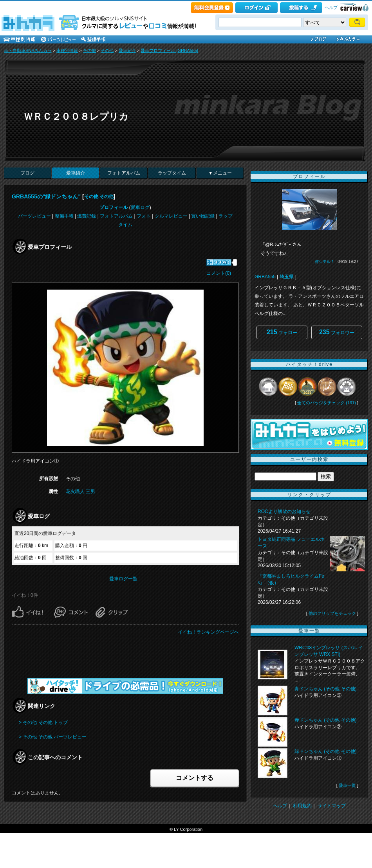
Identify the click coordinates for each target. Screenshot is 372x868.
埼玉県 (287, 277)
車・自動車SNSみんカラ (28, 50)
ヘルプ (331, 7)
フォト (144, 216)
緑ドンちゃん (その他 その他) (326, 751)
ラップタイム (172, 173)
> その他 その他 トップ (43, 722)
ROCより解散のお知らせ (284, 511)
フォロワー (337, 332)
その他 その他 (99, 196)
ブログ (27, 173)
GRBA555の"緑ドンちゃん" (46, 196)
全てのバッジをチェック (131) (327, 403)
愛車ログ (140, 207)
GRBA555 (265, 277)
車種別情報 (67, 50)
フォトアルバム (124, 173)
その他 (89, 50)
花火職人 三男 (80, 492)
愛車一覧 (347, 785)
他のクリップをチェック (332, 613)
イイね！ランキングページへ (208, 632)
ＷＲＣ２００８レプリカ (76, 116)
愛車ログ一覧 (123, 579)
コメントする (195, 778)
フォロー (282, 332)
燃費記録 (87, 216)
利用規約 (302, 806)
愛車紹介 (127, 50)
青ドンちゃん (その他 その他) (326, 689)
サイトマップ (332, 806)
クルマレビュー (171, 216)
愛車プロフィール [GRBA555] (169, 50)
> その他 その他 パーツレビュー (53, 737)
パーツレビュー (34, 216)
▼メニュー (220, 173)
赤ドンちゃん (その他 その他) (326, 720)
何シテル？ (325, 262)
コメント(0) (219, 273)
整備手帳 (64, 216)
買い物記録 (203, 216)
